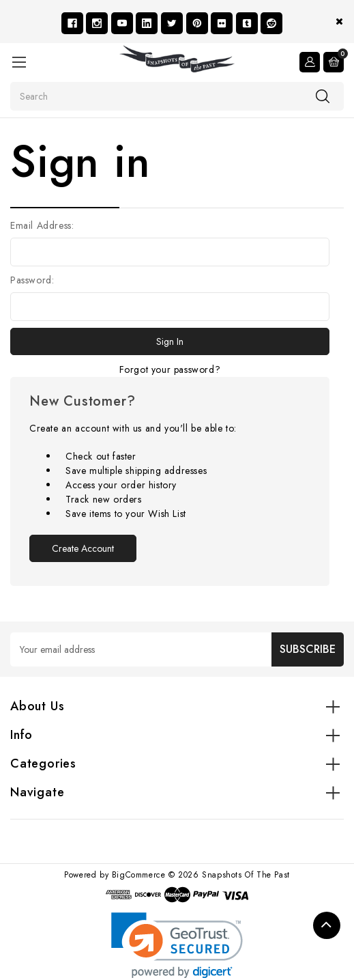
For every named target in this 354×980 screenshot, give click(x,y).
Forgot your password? (170, 369)
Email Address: (42, 225)
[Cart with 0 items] (334, 62)
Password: (32, 280)
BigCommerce (139, 875)
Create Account (83, 548)
